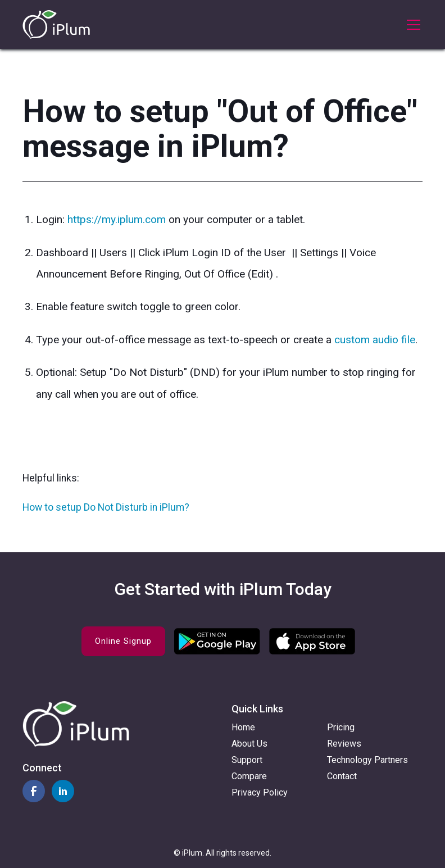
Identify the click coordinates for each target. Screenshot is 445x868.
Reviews (344, 744)
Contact (342, 776)
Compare (249, 776)
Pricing (341, 727)
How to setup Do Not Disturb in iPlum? (106, 507)
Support (247, 760)
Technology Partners (367, 760)
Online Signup (123, 641)
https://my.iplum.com (117, 219)
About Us (249, 744)
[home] (56, 24)
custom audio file (375, 340)
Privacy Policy (260, 792)
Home (243, 727)
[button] (411, 25)
